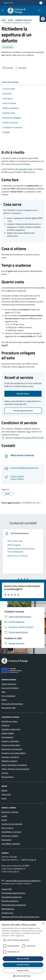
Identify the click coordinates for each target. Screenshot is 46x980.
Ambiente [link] (6, 725)
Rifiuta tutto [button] (23, 971)
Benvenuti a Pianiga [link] (10, 812)
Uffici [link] (4, 692)
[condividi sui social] (7, 68)
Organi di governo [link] (9, 684)
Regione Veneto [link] (8, 3)
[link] (43, 19)
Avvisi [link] (4, 798)
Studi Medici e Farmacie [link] (11, 832)
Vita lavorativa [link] (8, 777)
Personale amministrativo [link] (12, 704)
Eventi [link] (4, 820)
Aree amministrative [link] (10, 688)
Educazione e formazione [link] (12, 749)
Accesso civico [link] (7, 913)
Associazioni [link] (7, 840)
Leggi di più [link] (20, 936)
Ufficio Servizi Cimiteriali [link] (22, 455)
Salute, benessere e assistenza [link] (14, 765)
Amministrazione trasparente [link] (14, 905)
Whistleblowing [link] (8, 909)
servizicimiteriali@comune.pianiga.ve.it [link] (24, 468)
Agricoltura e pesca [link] (9, 721)
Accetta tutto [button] (23, 965)
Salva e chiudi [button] (23, 959)
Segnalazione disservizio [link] (12, 897)
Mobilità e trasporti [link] (9, 761)
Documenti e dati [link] (9, 708)
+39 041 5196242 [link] (17, 479)
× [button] (43, 923)
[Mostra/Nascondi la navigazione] (3, 10)
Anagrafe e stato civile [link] (11, 729)
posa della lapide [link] (26, 169)
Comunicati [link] (6, 794)
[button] (23, 976)
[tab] (19, 579)
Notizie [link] (4, 790)
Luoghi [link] (4, 816)
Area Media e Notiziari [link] (11, 844)
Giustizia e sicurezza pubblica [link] (14, 753)
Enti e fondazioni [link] (8, 696)
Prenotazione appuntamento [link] (13, 893)
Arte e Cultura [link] (7, 828)
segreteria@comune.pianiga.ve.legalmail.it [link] (23, 881)
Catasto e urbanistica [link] (10, 741)
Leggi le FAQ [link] (7, 889)
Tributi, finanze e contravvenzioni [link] (15, 769)
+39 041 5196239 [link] (17, 476)
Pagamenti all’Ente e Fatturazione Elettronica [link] (20, 917)
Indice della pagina (23, 82)
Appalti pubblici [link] (8, 733)
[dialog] (23, 950)
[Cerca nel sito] (39, 11)
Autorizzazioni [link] (7, 737)
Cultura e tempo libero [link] (11, 745)
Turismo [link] (5, 773)
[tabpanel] (23, 553)
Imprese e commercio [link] (10, 757)
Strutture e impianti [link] (10, 836)
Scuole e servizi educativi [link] (12, 824)
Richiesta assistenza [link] (10, 901)
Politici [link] (4, 700)
